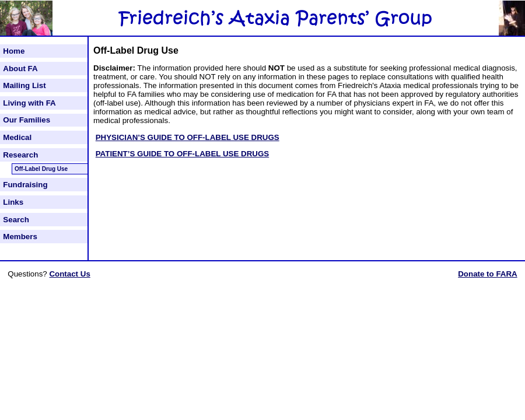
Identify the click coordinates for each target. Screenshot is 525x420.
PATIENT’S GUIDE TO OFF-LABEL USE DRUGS (182, 154)
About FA (20, 69)
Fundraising (25, 185)
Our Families (27, 120)
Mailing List (24, 85)
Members (20, 237)
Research (20, 155)
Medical (17, 137)
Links (13, 202)
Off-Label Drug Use (41, 169)
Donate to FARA (487, 274)
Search (16, 220)
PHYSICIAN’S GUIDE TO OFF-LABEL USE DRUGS (188, 137)
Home (14, 51)
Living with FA (29, 103)
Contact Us (69, 274)
